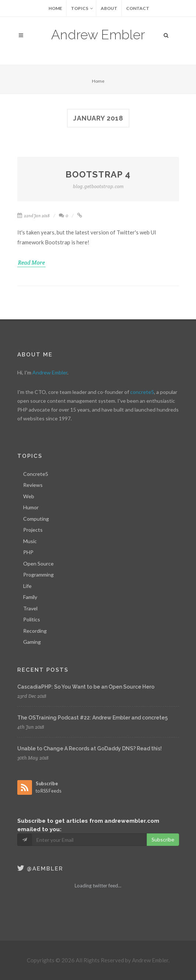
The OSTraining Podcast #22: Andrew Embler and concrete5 (92, 718)
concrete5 (142, 392)
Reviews (33, 485)
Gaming (32, 642)
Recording (35, 631)
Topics (82, 8)
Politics (32, 619)
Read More (31, 263)
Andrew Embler (98, 35)
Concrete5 (36, 474)
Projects (33, 530)
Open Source (38, 563)
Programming (38, 575)
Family (30, 597)
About (109, 8)
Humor (31, 507)
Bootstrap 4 (98, 180)
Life (27, 586)
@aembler (40, 869)
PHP (28, 552)
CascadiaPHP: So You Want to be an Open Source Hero (86, 687)
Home (55, 8)
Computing (36, 519)
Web (29, 496)
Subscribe (163, 839)
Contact (138, 8)
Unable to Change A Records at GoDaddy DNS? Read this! (90, 749)
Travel (30, 608)
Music (30, 541)
